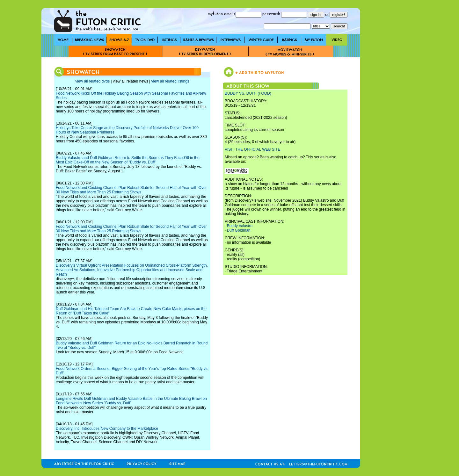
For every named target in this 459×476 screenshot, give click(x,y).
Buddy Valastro (240, 226)
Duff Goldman (239, 230)
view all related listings (170, 81)
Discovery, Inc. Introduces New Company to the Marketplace (107, 429)
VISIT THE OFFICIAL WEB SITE (252, 149)
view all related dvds (92, 81)
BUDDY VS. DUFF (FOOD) (248, 93)
